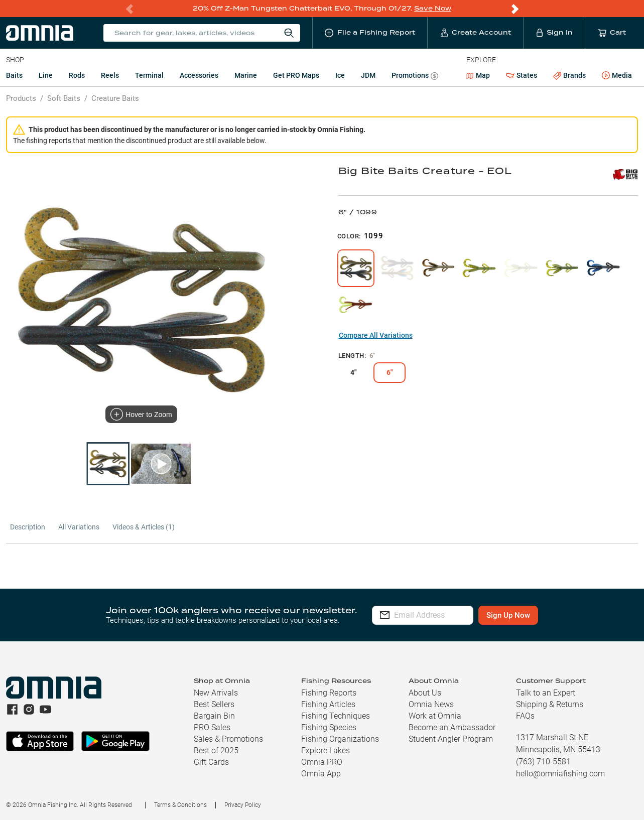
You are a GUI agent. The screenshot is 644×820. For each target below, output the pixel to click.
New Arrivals (216, 693)
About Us (425, 693)
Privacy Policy (243, 805)
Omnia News (431, 704)
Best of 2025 (216, 750)
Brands (569, 76)
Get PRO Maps (296, 75)
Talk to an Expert (546, 693)
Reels (110, 75)
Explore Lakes (326, 750)
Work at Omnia (435, 716)
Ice (340, 75)
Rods (77, 75)
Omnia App (321, 774)
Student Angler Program (451, 739)
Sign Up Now (536, 615)
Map (478, 75)
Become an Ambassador (452, 727)
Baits (14, 75)
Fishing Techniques (336, 716)
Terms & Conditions (180, 805)
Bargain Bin (214, 716)
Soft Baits (64, 98)
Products (21, 98)
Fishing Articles (328, 704)
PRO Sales (212, 727)
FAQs (525, 716)
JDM (368, 75)
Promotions (415, 77)
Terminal (149, 75)
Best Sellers (214, 704)
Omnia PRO (322, 762)
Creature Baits (115, 98)
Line (46, 75)
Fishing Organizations (340, 739)
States (522, 76)
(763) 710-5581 (543, 762)
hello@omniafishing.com (560, 774)
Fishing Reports (329, 693)
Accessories (199, 75)
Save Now (433, 8)
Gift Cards (211, 762)
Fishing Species (329, 727)
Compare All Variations (376, 335)
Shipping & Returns (550, 704)
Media (617, 76)
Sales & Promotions (228, 739)
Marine (246, 75)
